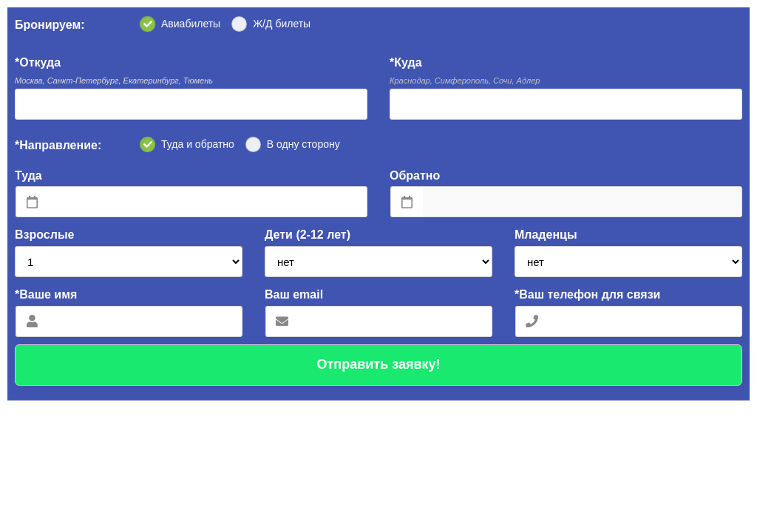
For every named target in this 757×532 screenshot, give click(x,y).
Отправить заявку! (378, 364)
